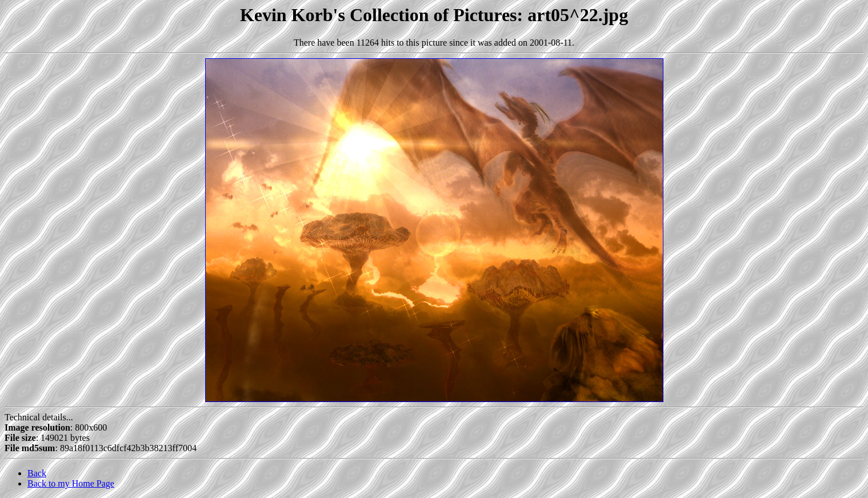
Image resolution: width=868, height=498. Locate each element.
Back (37, 473)
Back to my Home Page (71, 483)
